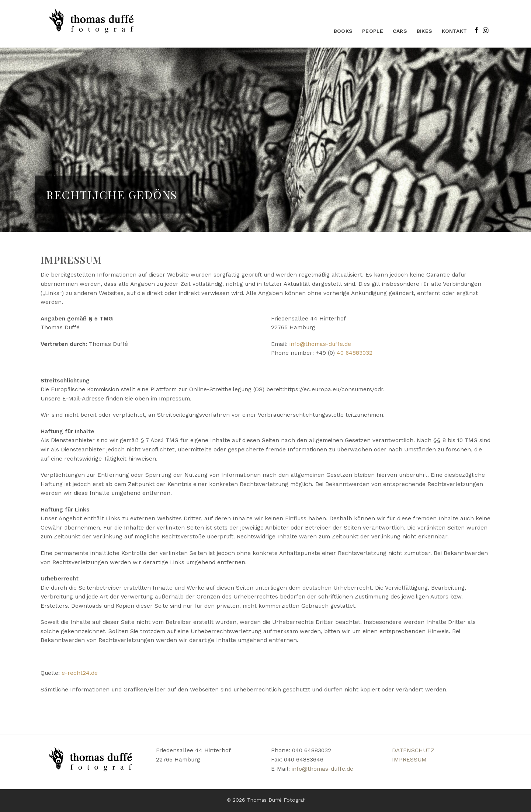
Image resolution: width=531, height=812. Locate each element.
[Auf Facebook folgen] (476, 31)
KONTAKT (454, 31)
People (373, 31)
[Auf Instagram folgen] (486, 31)
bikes (424, 31)
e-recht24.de (80, 673)
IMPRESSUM (409, 760)
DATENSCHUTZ (413, 750)
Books (343, 31)
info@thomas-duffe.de (320, 344)
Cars (400, 31)
